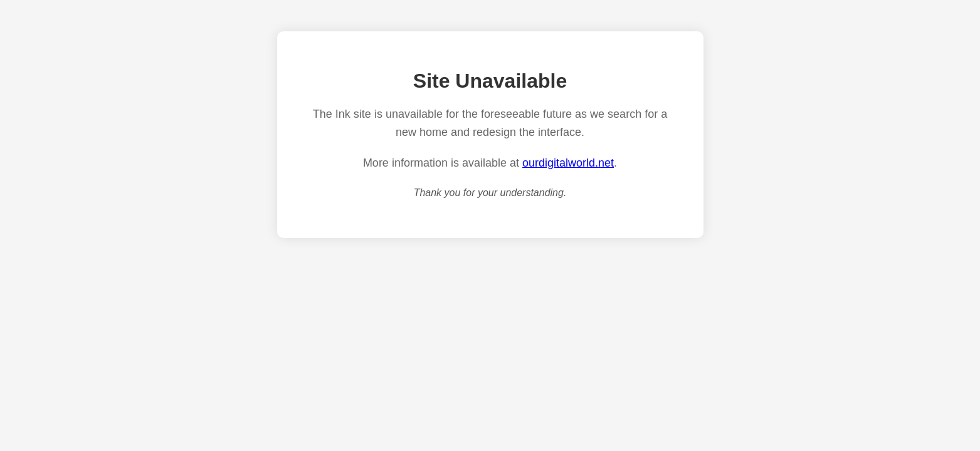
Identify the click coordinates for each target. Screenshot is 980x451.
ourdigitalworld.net (568, 163)
